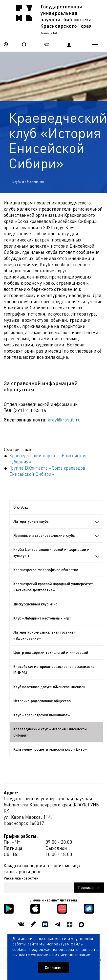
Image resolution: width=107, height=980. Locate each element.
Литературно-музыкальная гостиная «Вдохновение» (44, 635)
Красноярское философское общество (46, 570)
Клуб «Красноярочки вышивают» (42, 715)
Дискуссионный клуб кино (35, 604)
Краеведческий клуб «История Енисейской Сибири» (50, 732)
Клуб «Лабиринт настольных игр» (42, 618)
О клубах (21, 507)
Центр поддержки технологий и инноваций (51, 652)
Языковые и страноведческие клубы (56, 535)
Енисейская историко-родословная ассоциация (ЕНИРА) (54, 670)
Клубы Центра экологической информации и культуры (56, 552)
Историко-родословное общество (42, 701)
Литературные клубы (56, 521)
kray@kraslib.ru (64, 420)
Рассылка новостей (21, 878)
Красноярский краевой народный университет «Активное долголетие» (53, 587)
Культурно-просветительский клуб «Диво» (50, 749)
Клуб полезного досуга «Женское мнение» (49, 687)
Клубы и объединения (28, 181)
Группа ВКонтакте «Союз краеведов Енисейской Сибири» (47, 471)
